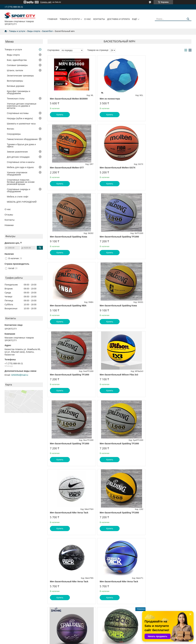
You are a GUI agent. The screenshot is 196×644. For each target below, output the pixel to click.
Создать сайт (46, 2)
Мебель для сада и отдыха (20, 167)
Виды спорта (34, 31)
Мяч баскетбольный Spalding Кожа (117, 168)
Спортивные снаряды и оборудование (19, 190)
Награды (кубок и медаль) (20, 118)
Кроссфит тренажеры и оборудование (19, 92)
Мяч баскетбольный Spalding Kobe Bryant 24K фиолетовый (117, 445)
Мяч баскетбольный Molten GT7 (164, 99)
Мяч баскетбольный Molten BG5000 (69, 99)
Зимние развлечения (17, 152)
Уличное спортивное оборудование (17, 174)
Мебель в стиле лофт (18, 197)
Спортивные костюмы (18, 113)
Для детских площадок (18, 157)
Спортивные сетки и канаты (21, 162)
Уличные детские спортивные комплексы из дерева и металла (22, 106)
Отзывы (9, 215)
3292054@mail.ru (20, 375)
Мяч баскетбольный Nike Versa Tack (69, 375)
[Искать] (188, 19)
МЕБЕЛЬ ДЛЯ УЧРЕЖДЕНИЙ (22, 202)
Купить (60, 115)
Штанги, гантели (15, 70)
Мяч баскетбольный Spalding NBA (68, 237)
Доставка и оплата (119, 19)
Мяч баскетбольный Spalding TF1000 (166, 168)
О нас (88, 19)
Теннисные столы (16, 99)
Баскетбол (47, 31)
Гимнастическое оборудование (22, 139)
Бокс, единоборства (17, 60)
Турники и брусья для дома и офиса (21, 145)
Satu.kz (111, 638)
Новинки (9, 225)
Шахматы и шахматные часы (21, 124)
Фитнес (10, 129)
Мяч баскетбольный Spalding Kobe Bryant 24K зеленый (69, 517)
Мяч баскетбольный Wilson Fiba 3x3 (69, 306)
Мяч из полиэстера (108, 99)
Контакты (99, 19)
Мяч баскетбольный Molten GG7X (68, 168)
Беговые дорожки (16, 86)
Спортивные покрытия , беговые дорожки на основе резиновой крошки (21, 182)
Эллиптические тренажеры (20, 76)
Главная (52, 19)
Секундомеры (14, 134)
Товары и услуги (70, 19)
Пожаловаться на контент (117, 641)
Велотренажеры (15, 81)
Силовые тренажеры (17, 65)
